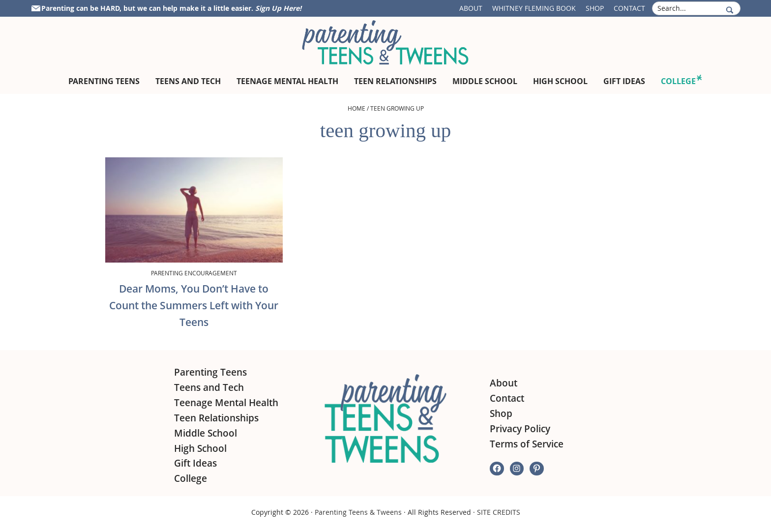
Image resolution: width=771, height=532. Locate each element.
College (191, 478)
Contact (629, 8)
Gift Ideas (195, 463)
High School (200, 448)
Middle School (206, 433)
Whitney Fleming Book (534, 8)
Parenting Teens (210, 372)
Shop (595, 8)
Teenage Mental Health (226, 403)
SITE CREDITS (499, 512)
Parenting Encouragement (194, 273)
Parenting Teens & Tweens (358, 512)
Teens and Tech (209, 387)
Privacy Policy (520, 429)
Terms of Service (527, 444)
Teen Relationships (216, 418)
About (471, 8)
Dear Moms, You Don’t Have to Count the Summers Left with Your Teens (194, 305)
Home (356, 108)
